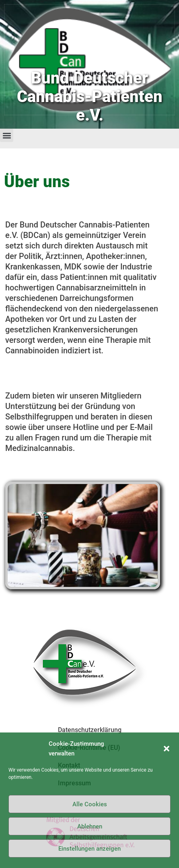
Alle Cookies (90, 804)
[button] (167, 749)
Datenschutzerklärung (90, 730)
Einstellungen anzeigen (89, 849)
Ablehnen (90, 826)
